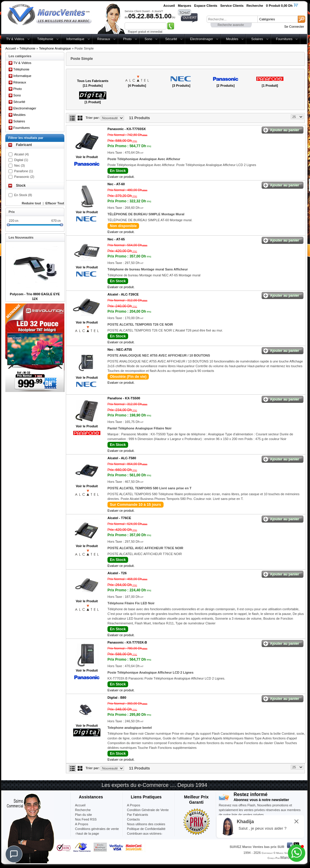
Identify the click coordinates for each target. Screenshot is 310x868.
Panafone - (124, 398)
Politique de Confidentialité (146, 829)
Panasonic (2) (24, 177)
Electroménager (202, 39)
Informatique (75, 39)
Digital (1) (21, 160)
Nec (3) (19, 165)
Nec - (116, 184)
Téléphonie (45, 39)
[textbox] (232, 19)
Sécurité (171, 39)
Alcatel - (123, 294)
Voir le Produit (87, 157)
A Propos (134, 805)
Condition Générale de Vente (148, 810)
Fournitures (284, 39)
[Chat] (14, 854)
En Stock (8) (23, 195)
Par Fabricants (138, 815)
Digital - (117, 698)
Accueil (10, 48)
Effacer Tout (55, 203)
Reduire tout (31, 203)
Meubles (232, 39)
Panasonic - (127, 129)
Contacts (133, 819)
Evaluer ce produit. (121, 177)
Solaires (257, 39)
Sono (149, 39)
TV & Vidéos (15, 39)
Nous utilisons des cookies (146, 824)
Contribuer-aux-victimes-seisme (145, 836)
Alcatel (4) (22, 154)
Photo (127, 39)
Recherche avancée (231, 25)
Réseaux (104, 39)
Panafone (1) (24, 171)
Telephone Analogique (55, 48)
